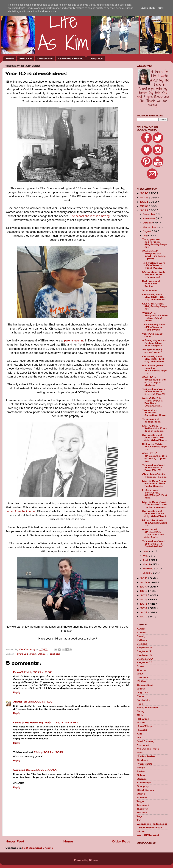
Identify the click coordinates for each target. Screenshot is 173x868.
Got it (162, 8)
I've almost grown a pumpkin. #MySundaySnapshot (155, 369)
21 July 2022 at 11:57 (38, 672)
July (145, 236)
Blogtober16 (144, 648)
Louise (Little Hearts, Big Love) (32, 723)
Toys (140, 816)
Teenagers (54, 654)
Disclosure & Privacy (71, 59)
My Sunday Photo (148, 749)
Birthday (142, 640)
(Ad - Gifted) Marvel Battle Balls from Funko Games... (155, 483)
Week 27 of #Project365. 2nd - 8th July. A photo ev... (155, 457)
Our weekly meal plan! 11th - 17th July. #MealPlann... (154, 438)
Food (140, 704)
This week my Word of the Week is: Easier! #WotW (154, 544)
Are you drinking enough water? (152, 351)
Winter (141, 831)
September (150, 227)
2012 (144, 617)
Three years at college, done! (152, 420)
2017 (144, 595)
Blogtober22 (145, 662)
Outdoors (143, 760)
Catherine (19, 770)
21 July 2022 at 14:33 (38, 702)
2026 (145, 193)
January (148, 573)
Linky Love (96, 59)
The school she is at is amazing (90, 216)
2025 (145, 198)
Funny (141, 711)
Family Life (22, 654)
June (146, 551)
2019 (144, 587)
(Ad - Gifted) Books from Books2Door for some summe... (154, 504)
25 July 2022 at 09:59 (42, 770)
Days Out (143, 692)
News (140, 753)
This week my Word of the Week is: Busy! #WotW (154, 468)
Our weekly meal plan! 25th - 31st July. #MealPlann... (154, 297)
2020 (145, 582)
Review (141, 771)
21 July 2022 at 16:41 (65, 723)
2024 (145, 202)
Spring (141, 794)
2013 (144, 612)
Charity (141, 670)
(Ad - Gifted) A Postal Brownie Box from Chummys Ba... (152, 402)
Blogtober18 (144, 655)
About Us (25, 59)
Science (142, 779)
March (147, 564)
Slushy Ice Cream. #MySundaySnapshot (155, 306)
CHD (140, 674)
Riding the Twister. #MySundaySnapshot (155, 447)
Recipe (141, 768)
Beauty (141, 636)
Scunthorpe (144, 782)
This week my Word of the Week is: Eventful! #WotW (154, 391)
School (42, 654)
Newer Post (15, 841)
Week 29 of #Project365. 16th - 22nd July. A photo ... (155, 317)
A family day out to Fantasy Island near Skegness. (154, 343)
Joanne (18, 702)
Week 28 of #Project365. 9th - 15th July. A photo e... (154, 381)
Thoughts (142, 809)
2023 (145, 206)
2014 (144, 608)
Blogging (142, 644)
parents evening (74, 341)
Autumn (142, 632)
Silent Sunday (145, 790)
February (148, 569)
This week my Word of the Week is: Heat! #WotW (154, 327)
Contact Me (45, 59)
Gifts (140, 715)
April (146, 560)
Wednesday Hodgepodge (152, 824)
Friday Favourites (147, 708)
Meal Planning (146, 741)
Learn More (148, 8)
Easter (141, 696)
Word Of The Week (148, 835)
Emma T (18, 672)
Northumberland (147, 756)
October (148, 223)
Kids (33, 654)
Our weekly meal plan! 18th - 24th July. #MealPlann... (154, 359)
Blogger (94, 860)
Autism (141, 629)
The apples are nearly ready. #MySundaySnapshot (155, 243)
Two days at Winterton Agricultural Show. (154, 412)
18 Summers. (150, 290)
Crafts (141, 689)
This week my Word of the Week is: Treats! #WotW (154, 265)
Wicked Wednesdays (149, 828)
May (146, 556)
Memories (143, 745)
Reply (17, 692)
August (147, 231)
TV (139, 820)
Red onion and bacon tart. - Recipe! (151, 284)
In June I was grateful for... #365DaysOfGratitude (155, 494)
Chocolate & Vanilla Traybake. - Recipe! (155, 475)
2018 (144, 591)
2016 (144, 600)
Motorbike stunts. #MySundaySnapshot (155, 523)
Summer (142, 797)
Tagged (141, 801)
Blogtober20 (145, 659)
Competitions (145, 685)
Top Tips (142, 813)
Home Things (145, 726)
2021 (144, 578)
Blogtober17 (144, 651)
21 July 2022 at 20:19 (48, 752)
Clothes (142, 681)
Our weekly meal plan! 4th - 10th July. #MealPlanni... (155, 514)
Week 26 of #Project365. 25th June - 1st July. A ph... (153, 533)
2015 (144, 604)
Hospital (142, 730)
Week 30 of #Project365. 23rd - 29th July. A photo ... (154, 255)
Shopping (143, 786)
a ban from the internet (21, 511)
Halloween (143, 719)
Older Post (121, 841)
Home (10, 59)
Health (141, 722)
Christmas (143, 677)
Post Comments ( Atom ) (38, 848)
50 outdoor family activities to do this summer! (154, 274)
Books (141, 666)
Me (139, 737)
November (149, 218)
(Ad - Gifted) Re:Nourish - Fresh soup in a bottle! (155, 428)
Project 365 (145, 764)
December (149, 214)
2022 (145, 210)
